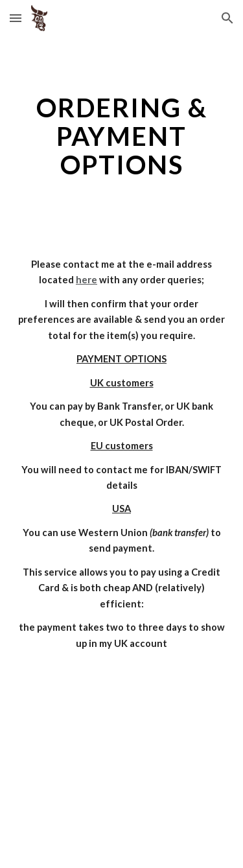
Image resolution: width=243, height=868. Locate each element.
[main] (122, 136)
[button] (16, 18)
